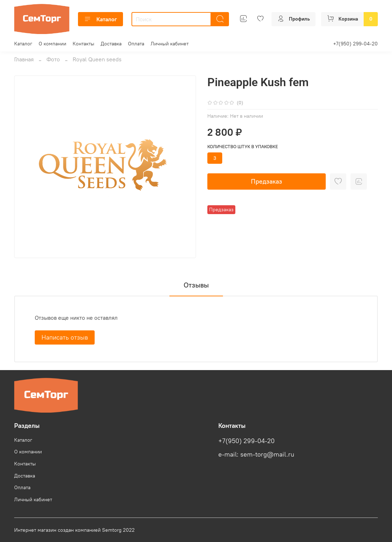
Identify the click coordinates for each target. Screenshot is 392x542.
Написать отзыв (65, 337)
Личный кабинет (170, 44)
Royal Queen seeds (97, 59)
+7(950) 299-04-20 (355, 44)
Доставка (111, 44)
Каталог (100, 19)
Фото (53, 59)
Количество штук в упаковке (243, 147)
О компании (52, 44)
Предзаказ (267, 181)
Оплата (136, 44)
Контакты (83, 44)
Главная (24, 59)
